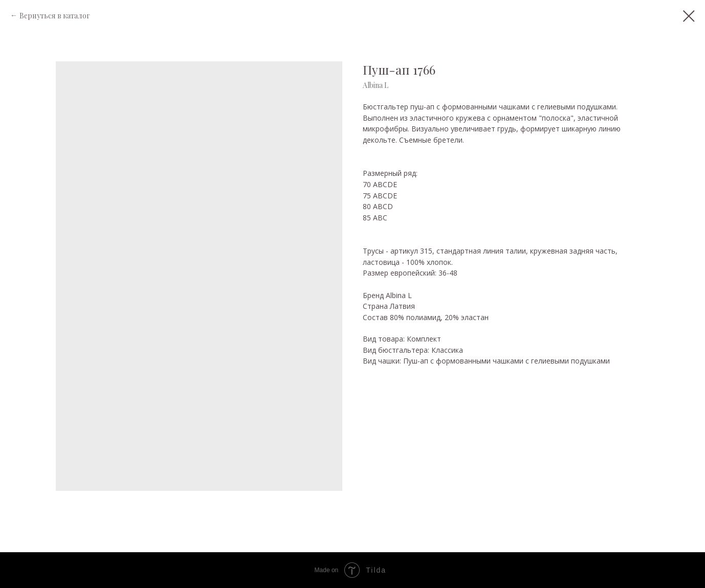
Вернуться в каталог (55, 16)
